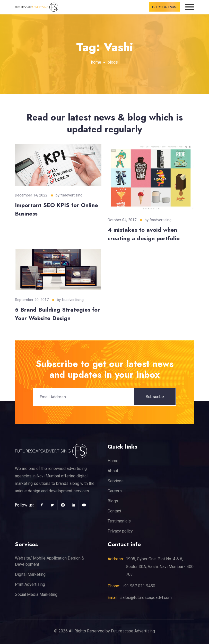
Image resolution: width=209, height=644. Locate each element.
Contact (114, 511)
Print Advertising (30, 584)
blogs (113, 62)
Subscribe (155, 397)
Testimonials (119, 521)
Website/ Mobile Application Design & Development (50, 561)
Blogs (113, 501)
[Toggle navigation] (190, 7)
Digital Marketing (30, 574)
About (113, 471)
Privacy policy (120, 531)
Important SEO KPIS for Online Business (56, 209)
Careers (115, 491)
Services (116, 481)
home (96, 62)
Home (113, 461)
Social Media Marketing (36, 594)
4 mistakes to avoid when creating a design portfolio (144, 234)
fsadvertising (71, 195)
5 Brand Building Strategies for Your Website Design (57, 314)
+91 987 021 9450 (164, 7)
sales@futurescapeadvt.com (146, 598)
